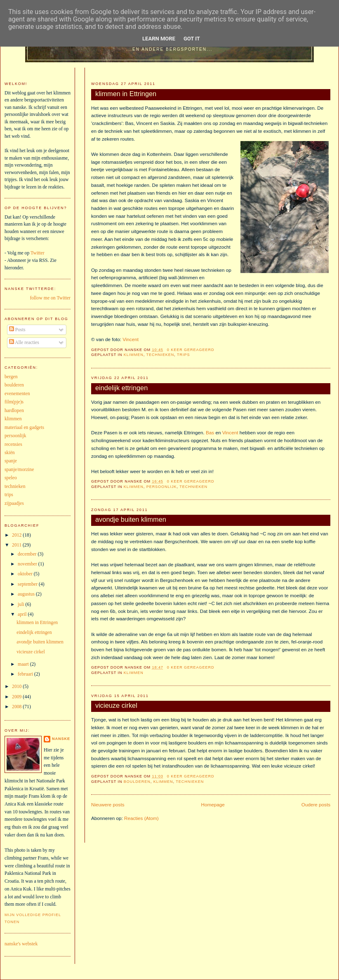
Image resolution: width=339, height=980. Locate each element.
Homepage (213, 804)
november (28, 564)
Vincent (131, 339)
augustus (27, 594)
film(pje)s (14, 402)
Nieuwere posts (108, 804)
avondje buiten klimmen (131, 519)
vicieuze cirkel (116, 705)
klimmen (134, 355)
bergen (11, 377)
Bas (210, 432)
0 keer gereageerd (191, 350)
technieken (160, 355)
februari (26, 674)
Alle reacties (24, 343)
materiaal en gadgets (24, 428)
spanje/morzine (19, 470)
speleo (11, 478)
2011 (17, 545)
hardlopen (14, 411)
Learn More (159, 39)
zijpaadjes (14, 503)
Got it (192, 39)
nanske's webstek (21, 944)
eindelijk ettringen (121, 388)
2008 (17, 707)
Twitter (38, 253)
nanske (61, 739)
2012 (17, 535)
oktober (26, 574)
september (28, 584)
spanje (11, 461)
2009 (17, 697)
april (23, 614)
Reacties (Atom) (141, 818)
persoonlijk (162, 487)
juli (22, 604)
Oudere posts (316, 804)
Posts (17, 330)
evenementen (17, 394)
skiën (10, 453)
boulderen (137, 782)
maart (24, 664)
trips (183, 355)
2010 (17, 687)
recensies (13, 444)
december (28, 554)
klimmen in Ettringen (126, 94)
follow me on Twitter (50, 298)
